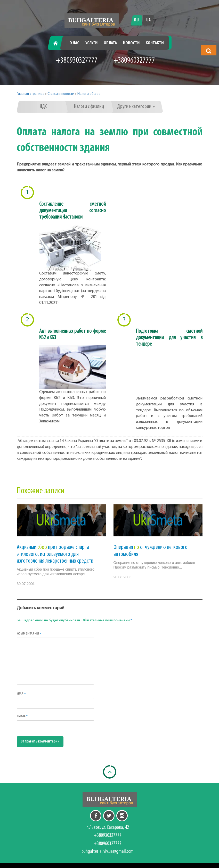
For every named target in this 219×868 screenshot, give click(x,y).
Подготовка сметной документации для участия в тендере (169, 338)
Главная (57, 43)
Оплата (110, 43)
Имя (21, 694)
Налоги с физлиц (89, 107)
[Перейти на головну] (92, 21)
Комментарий (29, 634)
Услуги (91, 43)
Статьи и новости (61, 94)
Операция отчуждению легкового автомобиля (151, 551)
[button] (209, 51)
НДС (43, 107)
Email (22, 716)
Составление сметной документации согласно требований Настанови (72, 211)
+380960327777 (134, 61)
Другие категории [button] (136, 107)
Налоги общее (89, 94)
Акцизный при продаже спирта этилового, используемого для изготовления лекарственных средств (55, 554)
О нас (74, 43)
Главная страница (31, 94)
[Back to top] (110, 772)
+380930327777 (77, 61)
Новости (131, 43)
